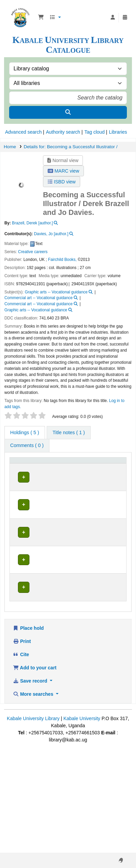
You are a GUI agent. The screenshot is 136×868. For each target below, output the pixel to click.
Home (10, 147)
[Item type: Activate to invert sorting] (21, 466)
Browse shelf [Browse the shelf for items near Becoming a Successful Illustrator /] (83, 486)
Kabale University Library (33, 822)
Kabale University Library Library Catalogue (20, 10)
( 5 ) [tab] (25, 432)
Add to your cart (35, 772)
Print (22, 745)
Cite (21, 758)
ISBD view (62, 182)
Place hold (28, 732)
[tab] (69, 433)
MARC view (63, 171)
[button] (41, 18)
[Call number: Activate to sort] (82, 466)
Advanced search (23, 132)
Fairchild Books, (62, 260)
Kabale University (82, 822)
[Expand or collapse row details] (112, 498)
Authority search (63, 132)
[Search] (68, 112)
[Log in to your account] (113, 18)
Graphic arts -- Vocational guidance (56, 292)
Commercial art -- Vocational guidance (39, 298)
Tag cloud (94, 132)
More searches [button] (34, 798)
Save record (31, 785)
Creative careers (33, 252)
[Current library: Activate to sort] (49, 466)
